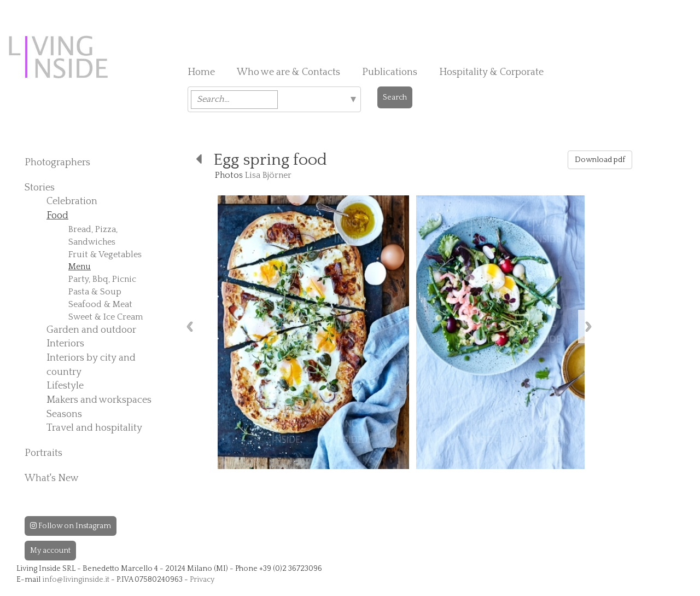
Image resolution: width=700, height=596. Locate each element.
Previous (190, 326)
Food (57, 216)
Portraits (43, 453)
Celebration (72, 201)
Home (201, 72)
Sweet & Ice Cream (106, 317)
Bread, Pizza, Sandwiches (93, 236)
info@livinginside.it (76, 580)
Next (588, 326)
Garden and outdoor (91, 330)
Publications (390, 72)
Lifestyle (65, 386)
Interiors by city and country (91, 365)
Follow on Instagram (71, 526)
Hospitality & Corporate (491, 72)
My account (50, 551)
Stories (40, 188)
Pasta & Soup (95, 292)
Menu (80, 267)
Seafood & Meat (100, 304)
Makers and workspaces (99, 400)
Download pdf (600, 160)
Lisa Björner (268, 175)
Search (395, 97)
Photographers (57, 163)
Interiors (65, 344)
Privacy (202, 580)
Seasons (64, 414)
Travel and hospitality (94, 428)
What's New (52, 478)
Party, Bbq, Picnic (102, 279)
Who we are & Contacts (288, 72)
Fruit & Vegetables (105, 254)
